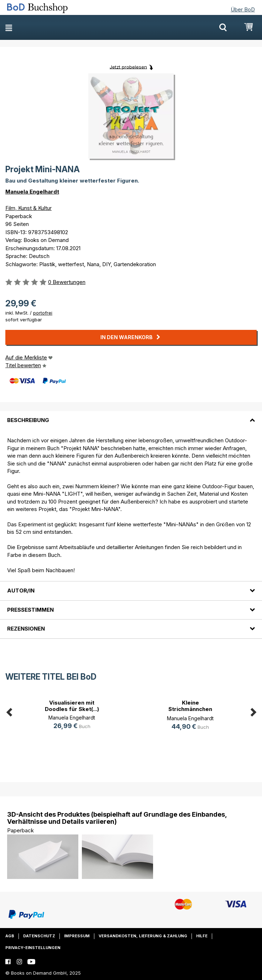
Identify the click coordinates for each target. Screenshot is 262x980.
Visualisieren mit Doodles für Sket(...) (72, 706)
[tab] (131, 416)
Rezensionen (26, 629)
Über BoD (243, 9)
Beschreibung (28, 420)
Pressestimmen (30, 610)
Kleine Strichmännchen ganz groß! (190, 709)
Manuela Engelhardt (32, 192)
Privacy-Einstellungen (33, 948)
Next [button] (253, 711)
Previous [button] (9, 711)
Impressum (77, 936)
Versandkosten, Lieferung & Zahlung (143, 936)
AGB (10, 936)
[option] (72, 715)
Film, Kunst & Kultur (28, 208)
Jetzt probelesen (128, 67)
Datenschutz (39, 936)
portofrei (43, 313)
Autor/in (21, 591)
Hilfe (202, 936)
